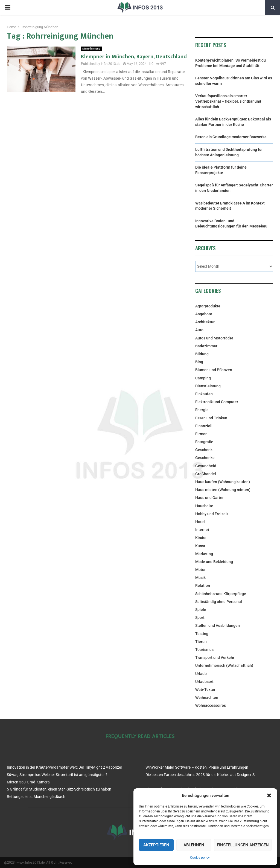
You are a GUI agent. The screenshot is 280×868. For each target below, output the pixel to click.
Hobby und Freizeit (212, 514)
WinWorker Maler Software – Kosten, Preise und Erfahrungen (197, 767)
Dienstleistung (91, 49)
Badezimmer (206, 346)
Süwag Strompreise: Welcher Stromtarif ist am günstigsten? (57, 775)
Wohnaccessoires (211, 705)
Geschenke (205, 458)
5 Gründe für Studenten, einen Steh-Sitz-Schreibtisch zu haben (59, 789)
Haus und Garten (210, 498)
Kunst (200, 546)
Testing (202, 634)
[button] (269, 795)
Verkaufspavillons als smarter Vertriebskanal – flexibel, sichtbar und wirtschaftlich (228, 101)
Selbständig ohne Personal (219, 602)
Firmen (201, 434)
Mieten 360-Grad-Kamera (28, 782)
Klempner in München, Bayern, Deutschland (134, 57)
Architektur (205, 322)
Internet (202, 530)
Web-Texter (205, 690)
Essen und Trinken (211, 418)
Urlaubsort (204, 682)
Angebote (204, 314)
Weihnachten (207, 697)
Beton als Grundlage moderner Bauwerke (231, 137)
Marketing (204, 554)
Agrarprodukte (208, 306)
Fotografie (204, 442)
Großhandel (206, 474)
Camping (203, 378)
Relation (203, 586)
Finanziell (204, 426)
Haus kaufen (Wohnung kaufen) (223, 482)
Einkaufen (204, 394)
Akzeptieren (156, 845)
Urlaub (201, 674)
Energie (202, 410)
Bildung (202, 354)
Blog (199, 362)
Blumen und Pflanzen (214, 370)
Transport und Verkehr (215, 658)
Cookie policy (200, 858)
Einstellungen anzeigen (243, 845)
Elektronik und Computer (217, 402)
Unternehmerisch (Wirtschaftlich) (224, 665)
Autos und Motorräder (214, 338)
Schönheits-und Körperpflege (221, 594)
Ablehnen (194, 845)
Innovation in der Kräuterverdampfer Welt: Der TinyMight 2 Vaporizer (65, 767)
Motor (200, 570)
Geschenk (204, 450)
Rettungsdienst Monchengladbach (36, 797)
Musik (200, 578)
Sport (200, 618)
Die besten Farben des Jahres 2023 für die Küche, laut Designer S (200, 775)
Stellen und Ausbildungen (218, 625)
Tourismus (204, 650)
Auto (199, 330)
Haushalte (204, 506)
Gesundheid (206, 466)
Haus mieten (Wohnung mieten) (223, 490)
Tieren (201, 642)
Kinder (201, 538)
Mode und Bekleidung (214, 562)
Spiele (201, 610)
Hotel (200, 522)
